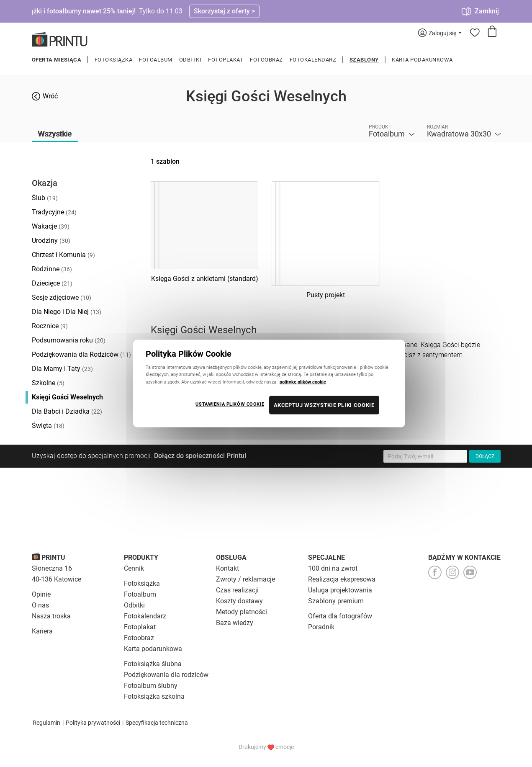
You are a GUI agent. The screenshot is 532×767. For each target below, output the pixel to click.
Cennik (134, 568)
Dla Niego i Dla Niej (67, 312)
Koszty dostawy (239, 601)
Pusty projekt (326, 295)
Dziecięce (52, 283)
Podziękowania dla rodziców (166, 675)
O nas (40, 605)
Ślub (45, 198)
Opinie (41, 594)
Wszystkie (55, 134)
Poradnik (321, 627)
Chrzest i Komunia (63, 255)
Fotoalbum (156, 60)
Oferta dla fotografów (340, 616)
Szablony (364, 60)
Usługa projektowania (340, 590)
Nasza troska (51, 616)
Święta (48, 426)
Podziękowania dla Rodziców (81, 354)
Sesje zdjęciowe (62, 297)
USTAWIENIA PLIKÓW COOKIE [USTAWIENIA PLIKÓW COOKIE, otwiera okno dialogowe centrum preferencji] (230, 404)
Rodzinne (52, 269)
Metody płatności (242, 612)
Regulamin (46, 723)
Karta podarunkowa (422, 60)
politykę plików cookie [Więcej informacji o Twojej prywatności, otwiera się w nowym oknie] (303, 381)
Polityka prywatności (93, 723)
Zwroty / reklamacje (245, 579)
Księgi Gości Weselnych (67, 397)
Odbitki (190, 60)
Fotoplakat (226, 60)
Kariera (42, 631)
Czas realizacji (237, 590)
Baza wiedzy (235, 623)
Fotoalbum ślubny (151, 686)
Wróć (50, 96)
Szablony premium (336, 601)
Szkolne (48, 383)
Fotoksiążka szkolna (154, 696)
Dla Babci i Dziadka (67, 411)
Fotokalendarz (313, 60)
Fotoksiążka (114, 60)
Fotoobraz (266, 60)
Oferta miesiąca (57, 60)
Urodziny (51, 241)
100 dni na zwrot (333, 568)
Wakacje (51, 226)
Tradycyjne (54, 212)
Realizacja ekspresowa (342, 579)
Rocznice (50, 326)
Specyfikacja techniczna (157, 723)
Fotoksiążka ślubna (153, 664)
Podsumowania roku (69, 340)
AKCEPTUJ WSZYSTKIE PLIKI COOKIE (324, 405)
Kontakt (227, 568)
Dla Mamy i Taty (62, 369)
